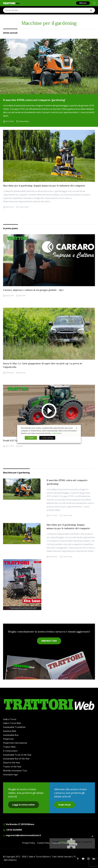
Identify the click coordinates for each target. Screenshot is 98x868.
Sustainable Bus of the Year (16, 759)
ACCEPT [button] (31, 438)
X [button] (77, 428)
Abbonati (83, 3)
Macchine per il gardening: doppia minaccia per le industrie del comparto (44, 186)
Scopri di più (65, 805)
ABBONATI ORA (49, 641)
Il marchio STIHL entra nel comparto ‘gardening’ (34, 100)
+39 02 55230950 (13, 830)
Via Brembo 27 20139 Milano (19, 824)
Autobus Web (10, 731)
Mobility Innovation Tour (15, 771)
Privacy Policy (29, 843)
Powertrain (8, 739)
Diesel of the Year (12, 763)
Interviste (22, 296)
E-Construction (10, 751)
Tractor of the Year (12, 767)
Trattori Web (9, 747)
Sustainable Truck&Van (14, 727)
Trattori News (24, 121)
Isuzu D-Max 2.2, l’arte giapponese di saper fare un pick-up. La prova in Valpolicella (42, 365)
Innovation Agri (11, 775)
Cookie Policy (43, 843)
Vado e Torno (10, 719)
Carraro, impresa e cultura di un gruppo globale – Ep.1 (33, 290)
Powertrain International (15, 743)
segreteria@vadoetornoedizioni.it (22, 835)
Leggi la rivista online (24, 805)
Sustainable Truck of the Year (17, 755)
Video (21, 446)
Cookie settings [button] (47, 438)
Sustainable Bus (11, 735)
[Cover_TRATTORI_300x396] (49, 585)
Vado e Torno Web (12, 723)
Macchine (22, 373)
